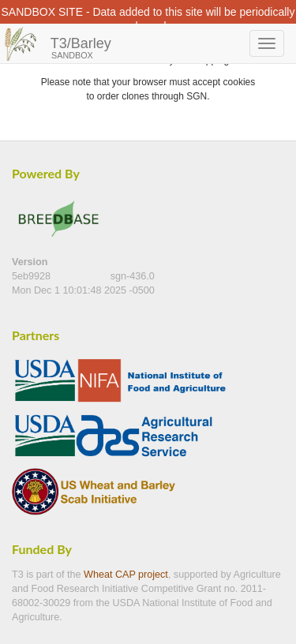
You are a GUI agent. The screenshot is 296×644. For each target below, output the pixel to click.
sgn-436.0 (133, 276)
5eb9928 (33, 276)
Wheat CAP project (126, 575)
